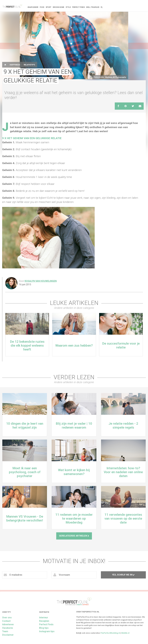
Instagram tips (47, 631)
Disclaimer (8, 635)
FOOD (42, 7)
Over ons (7, 618)
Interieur (44, 618)
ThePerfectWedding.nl (110, 633)
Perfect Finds (78, 7)
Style (68, 7)
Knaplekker (33, 7)
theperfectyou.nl (12, 6)
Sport (48, 7)
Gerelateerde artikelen (74, 536)
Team (5, 631)
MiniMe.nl (125, 633)
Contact (6, 621)
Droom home (58, 7)
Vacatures (8, 628)
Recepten (44, 621)
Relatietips (29, 65)
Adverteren (8, 624)
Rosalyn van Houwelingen (41, 281)
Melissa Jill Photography (116, 77)
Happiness (15, 65)
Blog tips (44, 628)
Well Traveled (93, 7)
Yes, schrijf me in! (123, 575)
